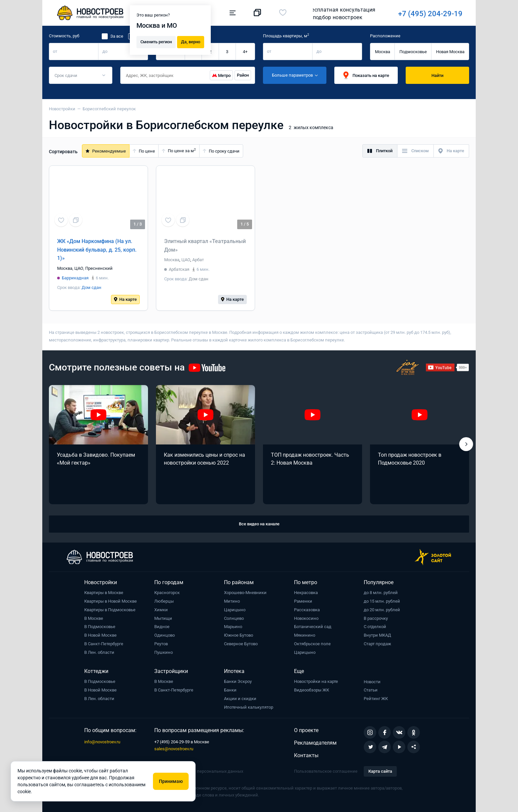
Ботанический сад (313, 627)
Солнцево (234, 618)
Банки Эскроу (238, 681)
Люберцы (164, 601)
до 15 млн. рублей (382, 601)
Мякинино (305, 635)
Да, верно (191, 41)
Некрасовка (306, 593)
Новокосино (306, 618)
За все (117, 36)
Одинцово (165, 635)
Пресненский (99, 268)
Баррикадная (75, 278)
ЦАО (79, 268)
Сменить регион (156, 41)
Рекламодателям (315, 743)
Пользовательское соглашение (326, 771)
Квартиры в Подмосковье (110, 610)
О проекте (306, 730)
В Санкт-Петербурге (104, 644)
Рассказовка (307, 610)
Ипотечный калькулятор (249, 707)
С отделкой (375, 627)
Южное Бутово (239, 635)
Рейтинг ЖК (376, 699)
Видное (162, 627)
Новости (372, 682)
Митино (232, 601)
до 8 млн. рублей (381, 593)
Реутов (161, 644)
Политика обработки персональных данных (199, 771)
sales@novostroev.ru (174, 749)
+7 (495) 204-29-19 (338, 14)
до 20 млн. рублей (382, 610)
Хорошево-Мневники (245, 593)
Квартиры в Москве (104, 593)
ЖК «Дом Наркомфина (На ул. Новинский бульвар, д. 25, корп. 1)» (97, 250)
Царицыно (235, 610)
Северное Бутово (241, 644)
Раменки (303, 601)
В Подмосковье (100, 627)
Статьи (371, 690)
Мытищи (163, 618)
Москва (383, 52)
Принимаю (171, 781)
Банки (230, 690)
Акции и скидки (240, 699)
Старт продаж (377, 644)
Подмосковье (413, 52)
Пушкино (164, 652)
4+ (245, 52)
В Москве (94, 618)
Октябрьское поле (312, 644)
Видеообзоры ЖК (312, 690)
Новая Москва (450, 52)
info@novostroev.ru (102, 742)
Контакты (306, 755)
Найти (437, 75)
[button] (466, 444)
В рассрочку (376, 618)
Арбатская (179, 269)
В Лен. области (99, 652)
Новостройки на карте (316, 681)
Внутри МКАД (377, 635)
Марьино (233, 627)
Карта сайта (380, 771)
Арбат (198, 260)
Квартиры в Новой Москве (111, 601)
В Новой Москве (100, 635)
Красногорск (167, 593)
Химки (161, 610)
